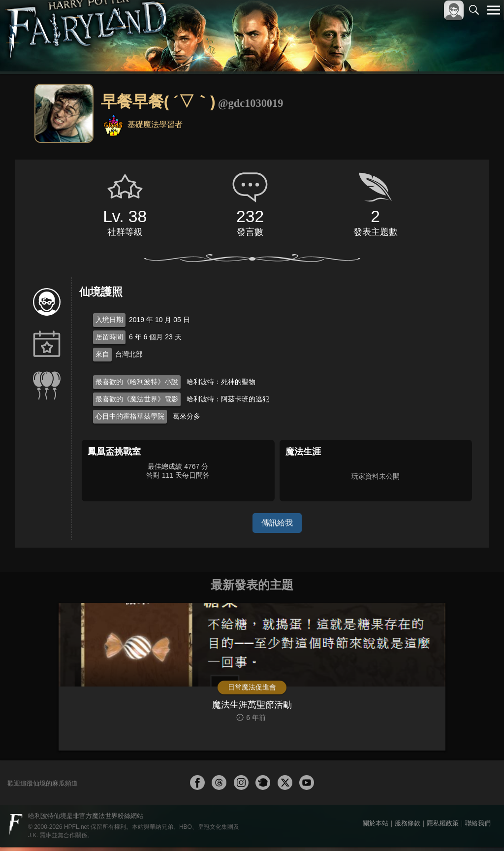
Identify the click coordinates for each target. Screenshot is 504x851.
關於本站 (376, 827)
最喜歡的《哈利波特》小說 (137, 382)
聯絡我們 (478, 827)
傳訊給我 (277, 523)
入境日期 (109, 320)
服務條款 (408, 827)
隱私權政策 (443, 827)
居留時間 (109, 337)
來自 (102, 354)
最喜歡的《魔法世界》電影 (137, 399)
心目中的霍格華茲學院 (130, 416)
